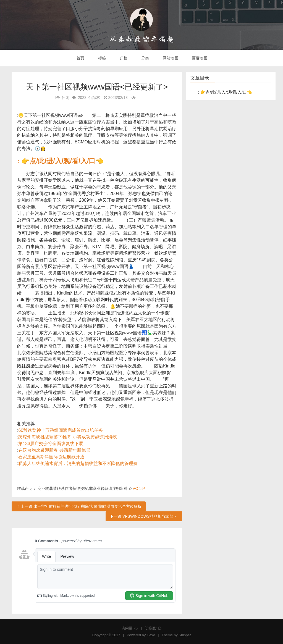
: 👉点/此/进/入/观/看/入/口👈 (60, 161)
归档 (123, 58)
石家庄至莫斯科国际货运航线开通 (51, 457)
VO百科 (139, 488)
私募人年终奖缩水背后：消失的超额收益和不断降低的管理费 (78, 463)
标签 (101, 58)
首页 (80, 58)
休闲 (65, 98)
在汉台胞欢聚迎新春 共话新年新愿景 (54, 450)
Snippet (185, 635)
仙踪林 (94, 98)
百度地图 (199, 58)
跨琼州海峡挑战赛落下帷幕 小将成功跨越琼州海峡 (67, 437)
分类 (145, 58)
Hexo (151, 635)
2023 (82, 98)
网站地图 (170, 58)
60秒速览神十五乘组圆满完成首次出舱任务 (61, 430)
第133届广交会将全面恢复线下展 (51, 444)
